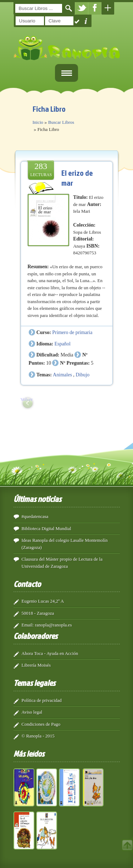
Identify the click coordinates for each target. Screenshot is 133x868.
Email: (28, 625)
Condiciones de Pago (41, 724)
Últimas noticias (37, 499)
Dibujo (82, 375)
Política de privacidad (42, 700)
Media (67, 355)
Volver (27, 399)
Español (63, 344)
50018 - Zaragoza (38, 613)
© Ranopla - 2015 (38, 736)
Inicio (38, 122)
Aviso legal (32, 712)
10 (49, 363)
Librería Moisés (36, 665)
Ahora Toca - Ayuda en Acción (50, 653)
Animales (62, 375)
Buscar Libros (61, 122)
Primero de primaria (72, 332)
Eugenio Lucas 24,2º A (43, 601)
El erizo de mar (77, 178)
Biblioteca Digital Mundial (46, 528)
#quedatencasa (35, 516)
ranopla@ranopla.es (53, 625)
